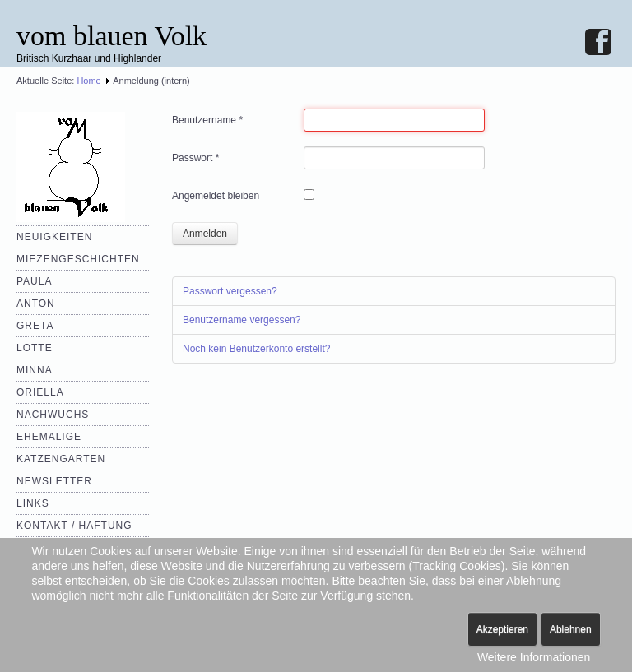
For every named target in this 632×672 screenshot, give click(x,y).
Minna (35, 370)
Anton (36, 304)
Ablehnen (571, 629)
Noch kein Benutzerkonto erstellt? (256, 349)
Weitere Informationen (534, 657)
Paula (34, 281)
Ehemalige (49, 437)
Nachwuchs (53, 415)
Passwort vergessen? (230, 291)
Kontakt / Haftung (74, 526)
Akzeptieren (502, 629)
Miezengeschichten (78, 259)
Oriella (40, 392)
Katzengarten (61, 459)
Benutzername (207, 120)
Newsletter (54, 481)
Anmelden (205, 234)
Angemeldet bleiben (216, 196)
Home (88, 81)
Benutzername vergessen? (242, 320)
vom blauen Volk (112, 36)
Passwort (195, 158)
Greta (35, 326)
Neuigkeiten (54, 237)
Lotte (35, 348)
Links (33, 503)
